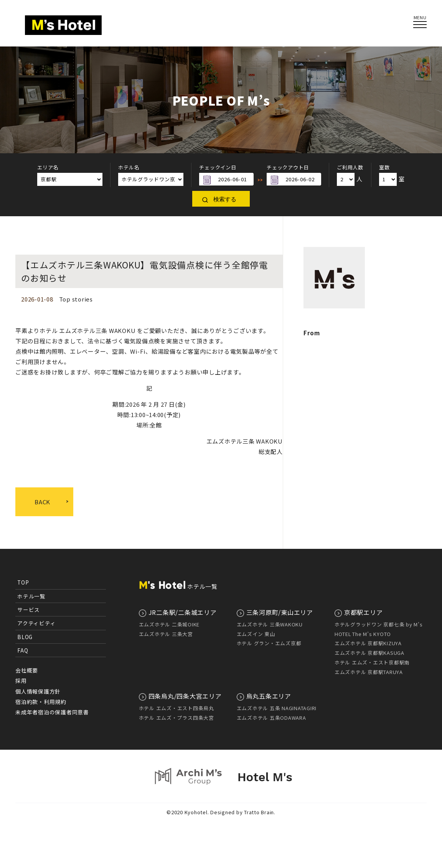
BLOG (25, 637)
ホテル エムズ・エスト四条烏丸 (176, 708)
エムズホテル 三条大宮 (166, 634)
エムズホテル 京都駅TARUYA (369, 672)
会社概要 (27, 670)
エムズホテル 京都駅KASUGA (369, 653)
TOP (23, 582)
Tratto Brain (259, 859)
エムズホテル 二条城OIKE (169, 624)
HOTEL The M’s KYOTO (363, 634)
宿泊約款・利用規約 (41, 702)
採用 (21, 681)
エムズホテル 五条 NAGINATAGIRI (277, 708)
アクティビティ (36, 623)
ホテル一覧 (31, 596)
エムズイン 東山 (256, 634)
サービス (29, 610)
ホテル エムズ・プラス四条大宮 (176, 718)
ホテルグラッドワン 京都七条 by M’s (379, 624)
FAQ (23, 650)
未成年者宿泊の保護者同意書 (52, 712)
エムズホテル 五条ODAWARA (271, 718)
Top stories (76, 299)
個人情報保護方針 (38, 691)
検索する (225, 199)
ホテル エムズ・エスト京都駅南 (372, 662)
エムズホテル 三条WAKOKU (270, 624)
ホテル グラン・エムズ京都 (269, 643)
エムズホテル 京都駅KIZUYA (368, 643)
